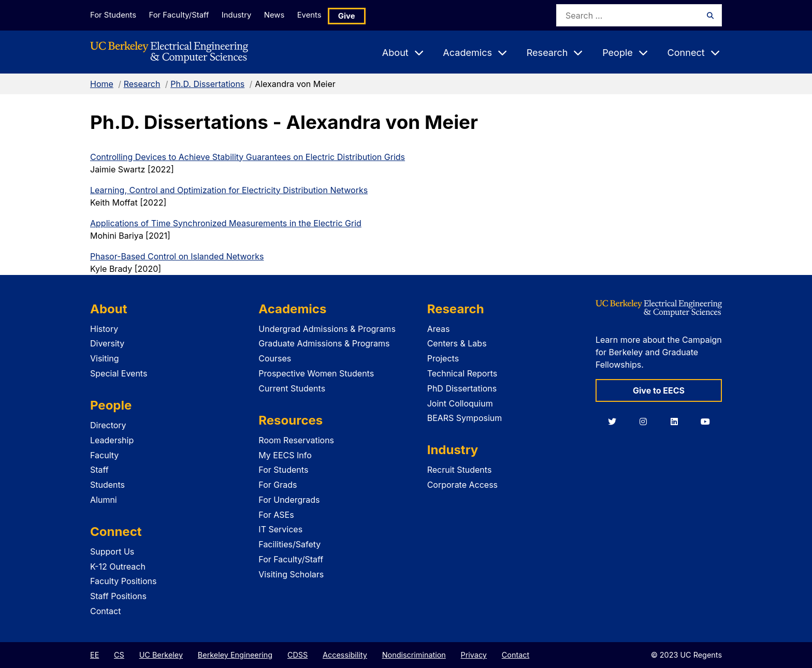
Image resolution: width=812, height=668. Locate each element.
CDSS (298, 655)
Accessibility (345, 655)
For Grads (278, 485)
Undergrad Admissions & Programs (327, 329)
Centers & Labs (457, 343)
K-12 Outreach (118, 567)
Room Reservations (296, 440)
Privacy (474, 655)
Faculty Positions (123, 581)
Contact (105, 611)
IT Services (280, 529)
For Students (112, 15)
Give (365, 15)
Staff (99, 470)
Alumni (104, 500)
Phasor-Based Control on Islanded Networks (177, 256)
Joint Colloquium (460, 403)
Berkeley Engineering (235, 655)
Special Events (119, 373)
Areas (439, 329)
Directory (108, 425)
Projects (443, 358)
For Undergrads (289, 500)
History (104, 329)
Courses (275, 358)
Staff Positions (118, 596)
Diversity (107, 343)
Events (325, 15)
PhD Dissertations (462, 388)
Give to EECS (659, 390)
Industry (243, 15)
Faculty (104, 455)
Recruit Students (460, 470)
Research (142, 84)
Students (107, 485)
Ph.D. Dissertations (207, 84)
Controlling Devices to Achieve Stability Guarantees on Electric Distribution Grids (248, 157)
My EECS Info (285, 455)
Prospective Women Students (316, 373)
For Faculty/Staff (182, 15)
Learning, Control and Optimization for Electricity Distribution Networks (229, 190)
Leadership (112, 440)
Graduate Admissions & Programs (324, 343)
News (285, 15)
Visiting (105, 358)
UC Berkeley (161, 655)
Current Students (292, 388)
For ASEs (276, 515)
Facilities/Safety (289, 544)
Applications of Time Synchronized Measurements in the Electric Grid (226, 223)
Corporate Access (462, 485)
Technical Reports (462, 373)
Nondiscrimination (414, 655)
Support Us (112, 551)
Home (102, 84)
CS (119, 655)
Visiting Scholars (291, 574)
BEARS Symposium (465, 418)
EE (95, 655)
